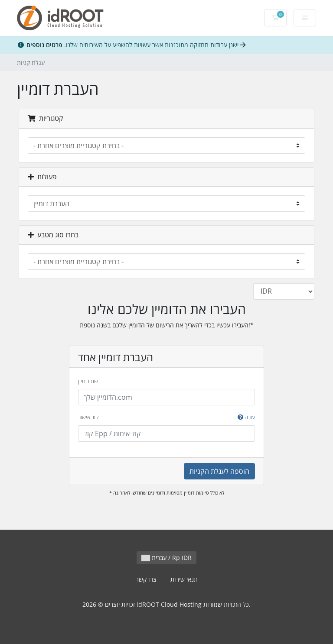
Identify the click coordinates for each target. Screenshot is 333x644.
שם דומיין (88, 381)
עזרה (246, 417)
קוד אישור (166, 417)
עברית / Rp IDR (166, 558)
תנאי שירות (184, 579)
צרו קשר (146, 579)
